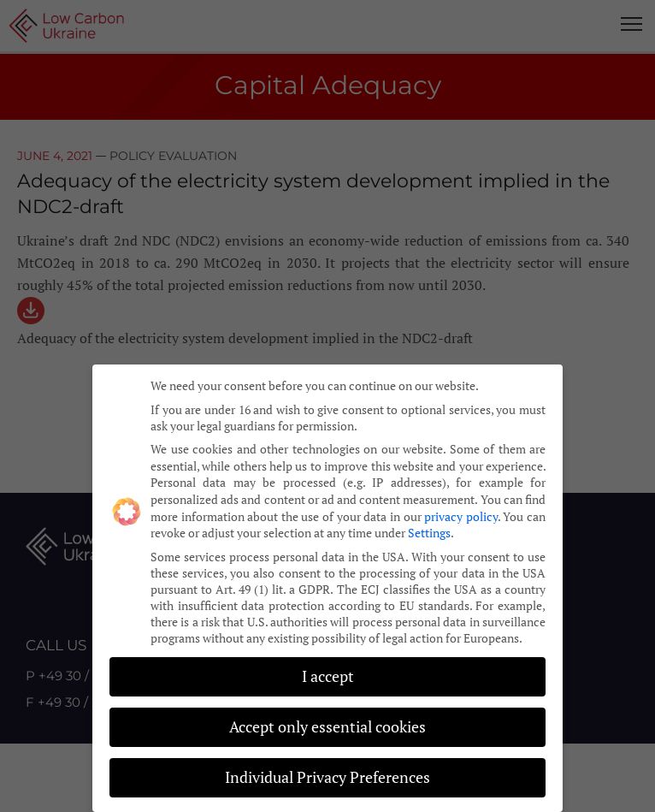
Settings (429, 529)
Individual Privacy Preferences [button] (327, 774)
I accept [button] (328, 673)
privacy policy (461, 512)
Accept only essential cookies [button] (327, 723)
